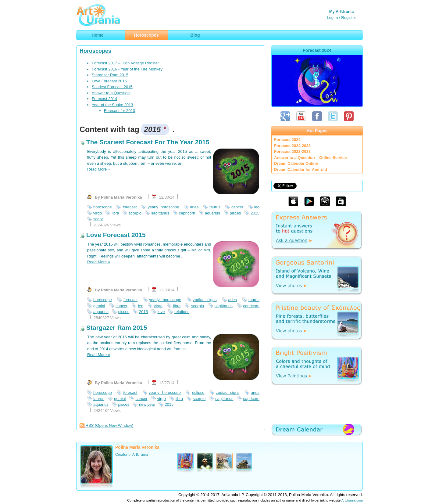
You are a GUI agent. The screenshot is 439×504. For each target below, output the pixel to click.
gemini (99, 306)
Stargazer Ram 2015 (110, 75)
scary (98, 219)
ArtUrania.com (352, 500)
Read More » (99, 169)
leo (257, 207)
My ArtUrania (341, 11)
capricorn (187, 213)
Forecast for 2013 (120, 111)
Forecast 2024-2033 (292, 146)
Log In (332, 18)
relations (182, 312)
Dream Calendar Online (296, 163)
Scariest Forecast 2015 (112, 87)
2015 (255, 213)
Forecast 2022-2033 (292, 151)
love (161, 312)
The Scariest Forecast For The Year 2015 (144, 142)
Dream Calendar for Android (301, 169)
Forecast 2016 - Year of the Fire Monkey (127, 69)
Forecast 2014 (104, 99)
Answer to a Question (111, 93)
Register (348, 18)
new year (147, 404)
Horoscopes (95, 51)
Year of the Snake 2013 (112, 105)
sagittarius (160, 213)
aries (194, 207)
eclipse (198, 392)
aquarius (212, 213)
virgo (98, 213)
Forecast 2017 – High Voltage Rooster (125, 63)
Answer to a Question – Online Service (310, 158)
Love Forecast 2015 (109, 81)
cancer (237, 207)
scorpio (135, 213)
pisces (236, 213)
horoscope (103, 207)
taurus (215, 207)
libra (115, 213)
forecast (130, 207)
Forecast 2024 (287, 140)
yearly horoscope (163, 207)
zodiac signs (205, 300)
